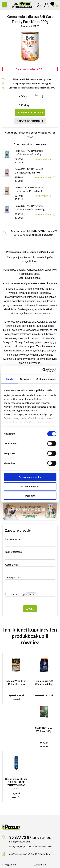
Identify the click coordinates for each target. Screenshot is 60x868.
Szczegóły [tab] (26, 379)
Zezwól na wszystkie (30, 477)
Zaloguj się (40, 864)
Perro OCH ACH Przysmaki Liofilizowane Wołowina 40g (30, 208)
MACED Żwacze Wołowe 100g (44, 730)
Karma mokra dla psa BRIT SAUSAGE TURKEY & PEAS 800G (16, 784)
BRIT (36, 26)
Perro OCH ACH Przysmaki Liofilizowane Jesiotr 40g (29, 152)
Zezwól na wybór (30, 486)
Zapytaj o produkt (30, 121)
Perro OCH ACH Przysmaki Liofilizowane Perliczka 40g (29, 189)
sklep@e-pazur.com (43, 235)
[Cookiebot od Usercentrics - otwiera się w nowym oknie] (43, 370)
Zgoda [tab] (9, 379)
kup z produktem (43, 159)
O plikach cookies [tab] (46, 379)
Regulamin (10, 864)
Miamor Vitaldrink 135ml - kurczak (16, 682)
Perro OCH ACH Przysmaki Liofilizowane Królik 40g (29, 171)
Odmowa (30, 496)
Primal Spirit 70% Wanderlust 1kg (44, 682)
